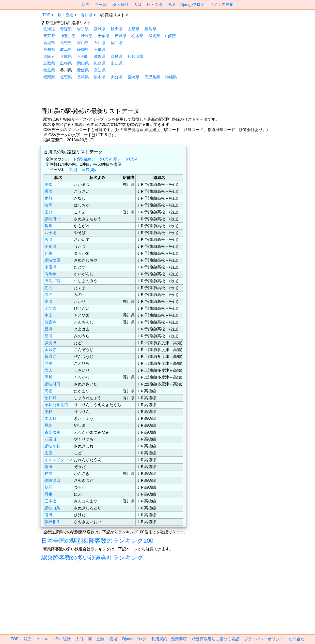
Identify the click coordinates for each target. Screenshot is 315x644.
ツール (101, 5)
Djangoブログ (192, 5)
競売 (86, 5)
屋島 (48, 425)
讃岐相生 (52, 522)
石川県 (100, 43)
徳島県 (49, 70)
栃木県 (137, 36)
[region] (157, 93)
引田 (48, 515)
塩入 (48, 370)
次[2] (73, 169)
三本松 (50, 501)
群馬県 (154, 36)
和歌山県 (135, 56)
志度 (48, 453)
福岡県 (49, 77)
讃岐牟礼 (52, 446)
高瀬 (48, 301)
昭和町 (50, 398)
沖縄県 (171, 77)
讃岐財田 (52, 384)
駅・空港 (155, 5)
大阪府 (49, 56)
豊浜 (48, 329)
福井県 (117, 43)
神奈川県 (68, 36)
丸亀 (48, 253)
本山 (48, 315)
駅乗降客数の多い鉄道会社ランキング (92, 558)
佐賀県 (66, 77)
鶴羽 (48, 487)
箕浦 (48, 336)
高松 (48, 184)
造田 (48, 467)
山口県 (117, 63)
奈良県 (117, 56)
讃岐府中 (52, 219)
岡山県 (83, 63)
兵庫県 (66, 56)
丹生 (48, 494)
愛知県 (49, 50)
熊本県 (100, 77)
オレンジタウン (58, 460)
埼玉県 (87, 36)
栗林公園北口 (56, 405)
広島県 (100, 63)
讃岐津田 (52, 480)
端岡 (48, 205)
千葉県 (104, 36)
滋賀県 (100, 56)
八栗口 (50, 439)
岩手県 (83, 29)
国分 (48, 212)
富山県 (83, 43)
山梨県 (171, 36)
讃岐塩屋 (52, 260)
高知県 (100, 70)
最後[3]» (89, 169)
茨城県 (121, 36)
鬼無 (48, 198)
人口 (138, 5)
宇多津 (50, 246)
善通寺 (50, 357)
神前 (48, 474)
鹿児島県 (152, 77)
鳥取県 (49, 63)
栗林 (48, 412)
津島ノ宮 (52, 281)
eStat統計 (120, 5)
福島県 (150, 29)
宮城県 (100, 29)
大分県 (117, 77)
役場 (171, 5)
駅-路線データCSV (94, 159)
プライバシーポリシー (264, 639)
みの (48, 295)
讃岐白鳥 (52, 508)
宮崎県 (133, 77)
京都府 (83, 56)
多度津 (50, 267)
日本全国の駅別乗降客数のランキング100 (97, 541)
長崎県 (83, 77)
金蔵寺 (50, 350)
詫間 (48, 288)
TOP (46, 15)
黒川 (48, 377)
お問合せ (297, 639)
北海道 (49, 29)
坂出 (48, 240)
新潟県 (49, 43)
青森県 (66, 29)
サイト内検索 (221, 5)
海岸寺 (50, 274)
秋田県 (117, 29)
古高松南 (52, 432)
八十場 (50, 233)
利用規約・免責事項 (169, 639)
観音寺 (50, 322)
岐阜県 (66, 50)
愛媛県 (83, 70)
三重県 (100, 50)
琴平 (48, 363)
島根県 (66, 63)
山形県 (133, 29)
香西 (48, 191)
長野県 (66, 43)
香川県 (87, 15)
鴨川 (48, 226)
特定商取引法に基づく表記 (216, 639)
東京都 (49, 36)
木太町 (50, 418)
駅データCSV (125, 159)
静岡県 (83, 50)
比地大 (50, 308)
